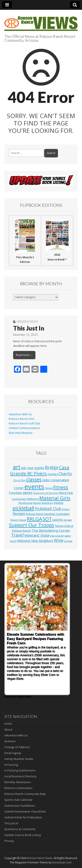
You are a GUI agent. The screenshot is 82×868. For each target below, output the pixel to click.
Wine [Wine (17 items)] (59, 540)
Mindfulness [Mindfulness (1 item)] (25, 503)
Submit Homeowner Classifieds (25, 811)
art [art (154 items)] (17, 467)
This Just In (29, 328)
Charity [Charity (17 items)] (65, 474)
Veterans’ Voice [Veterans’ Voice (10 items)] (37, 535)
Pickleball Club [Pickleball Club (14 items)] (48, 509)
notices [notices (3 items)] (59, 503)
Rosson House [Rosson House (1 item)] (18, 520)
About (8, 729)
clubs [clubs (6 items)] (46, 480)
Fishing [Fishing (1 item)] (49, 488)
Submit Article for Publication (23, 817)
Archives (10, 741)
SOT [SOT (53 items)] (47, 519)
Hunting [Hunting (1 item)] (16, 499)
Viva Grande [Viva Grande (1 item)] (57, 536)
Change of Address (17, 747)
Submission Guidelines (20, 806)
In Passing (11, 765)
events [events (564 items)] (34, 487)
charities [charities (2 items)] (52, 474)
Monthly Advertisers (18, 782)
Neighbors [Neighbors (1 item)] (47, 503)
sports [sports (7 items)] (58, 519)
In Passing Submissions (20, 770)
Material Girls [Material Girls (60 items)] (55, 498)
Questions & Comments (20, 829)
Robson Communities (18, 788)
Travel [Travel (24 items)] (17, 535)
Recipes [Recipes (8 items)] (19, 514)
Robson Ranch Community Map (25, 794)
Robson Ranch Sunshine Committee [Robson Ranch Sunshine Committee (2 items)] (48, 514)
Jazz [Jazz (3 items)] (24, 499)
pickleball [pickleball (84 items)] (23, 508)
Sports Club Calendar (18, 800)
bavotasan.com (62, 862)
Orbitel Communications (24, 428)
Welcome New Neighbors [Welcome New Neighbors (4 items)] (35, 541)
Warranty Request (21, 433)
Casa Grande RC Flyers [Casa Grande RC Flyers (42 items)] (40, 470)
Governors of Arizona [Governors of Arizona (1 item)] (45, 493)
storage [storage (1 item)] (68, 520)
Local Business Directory (21, 776)
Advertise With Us (20, 414)
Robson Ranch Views (40, 858)
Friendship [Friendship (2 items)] (16, 493)
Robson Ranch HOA (22, 419)
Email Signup (13, 753)
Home (8, 724)
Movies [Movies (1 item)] (37, 503)
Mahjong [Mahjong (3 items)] (33, 499)
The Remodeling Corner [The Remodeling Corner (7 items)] (51, 530)
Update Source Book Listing (23, 835)
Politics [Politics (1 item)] (66, 509)
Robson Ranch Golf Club (24, 423)
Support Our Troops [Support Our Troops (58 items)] (31, 525)
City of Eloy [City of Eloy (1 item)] (19, 480)
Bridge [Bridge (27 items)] (52, 467)
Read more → (24, 355)
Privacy (9, 841)
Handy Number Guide (19, 759)
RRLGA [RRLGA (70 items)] (34, 519)
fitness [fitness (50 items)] (61, 487)
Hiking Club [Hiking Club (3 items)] (66, 493)
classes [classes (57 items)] (34, 479)
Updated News (27, 322)
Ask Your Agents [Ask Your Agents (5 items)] (33, 468)
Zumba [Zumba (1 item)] (68, 541)
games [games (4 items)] (28, 493)
